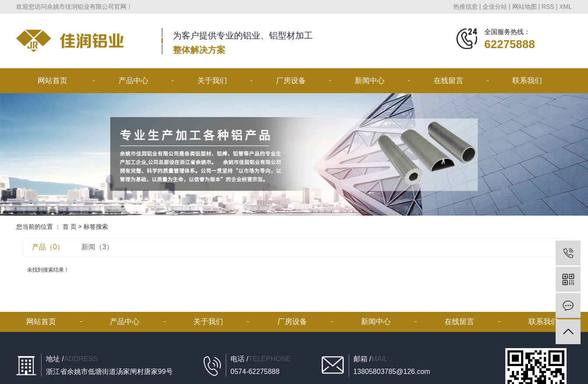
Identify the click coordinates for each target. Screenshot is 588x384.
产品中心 (133, 81)
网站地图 (525, 7)
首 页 (70, 227)
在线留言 (448, 81)
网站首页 (52, 81)
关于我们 (212, 81)
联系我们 (527, 81)
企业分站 (495, 7)
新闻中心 (370, 81)
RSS (548, 7)
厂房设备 (291, 81)
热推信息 (465, 7)
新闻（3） (97, 247)
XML (565, 7)
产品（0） (48, 247)
